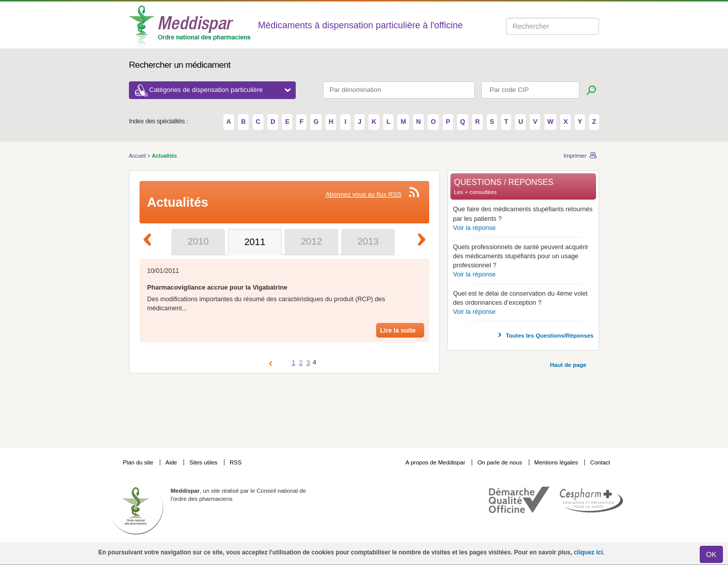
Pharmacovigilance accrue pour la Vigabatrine (217, 288)
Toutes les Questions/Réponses (550, 336)
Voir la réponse (474, 228)
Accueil (138, 156)
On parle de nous (499, 462)
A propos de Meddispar (435, 462)
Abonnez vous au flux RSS (363, 195)
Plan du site (139, 462)
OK (711, 554)
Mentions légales (557, 462)
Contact (600, 462)
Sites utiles (204, 462)
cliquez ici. (589, 552)
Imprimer (575, 156)
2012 (311, 241)
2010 (198, 241)
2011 (255, 242)
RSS (236, 462)
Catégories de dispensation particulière (220, 90)
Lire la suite (398, 331)
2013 (368, 241)
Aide (172, 462)
